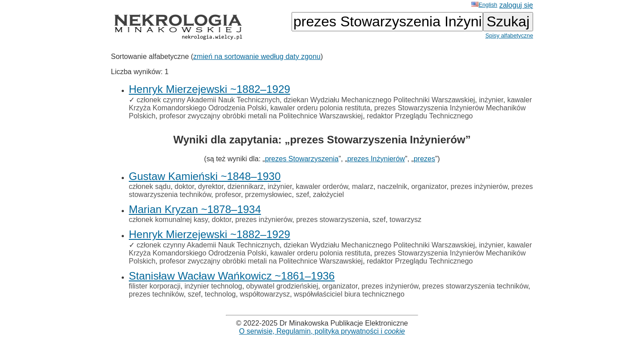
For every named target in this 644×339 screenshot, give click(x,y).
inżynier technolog (213, 286)
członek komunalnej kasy (168, 220)
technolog (220, 294)
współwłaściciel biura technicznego (349, 294)
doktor (184, 186)
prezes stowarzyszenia (332, 220)
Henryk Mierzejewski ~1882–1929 (210, 89)
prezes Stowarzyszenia (302, 159)
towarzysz (405, 220)
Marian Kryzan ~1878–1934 (195, 209)
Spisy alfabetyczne (509, 36)
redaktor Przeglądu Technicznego (420, 116)
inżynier (491, 100)
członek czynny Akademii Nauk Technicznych (208, 100)
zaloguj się (516, 5)
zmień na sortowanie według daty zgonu (257, 56)
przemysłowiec (269, 195)
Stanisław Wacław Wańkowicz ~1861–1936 (232, 276)
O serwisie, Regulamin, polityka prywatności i (322, 331)
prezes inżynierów (479, 186)
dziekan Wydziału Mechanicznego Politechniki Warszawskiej (379, 100)
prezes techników (156, 294)
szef (303, 195)
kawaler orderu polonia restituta (320, 108)
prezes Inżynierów (376, 159)
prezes (424, 159)
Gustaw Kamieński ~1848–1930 (205, 176)
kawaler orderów (322, 186)
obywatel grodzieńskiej (282, 286)
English (484, 5)
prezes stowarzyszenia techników (475, 286)
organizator (429, 186)
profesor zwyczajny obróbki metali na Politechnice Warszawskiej (261, 116)
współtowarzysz (265, 294)
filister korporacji (155, 286)
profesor (228, 195)
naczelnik (392, 186)
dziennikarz (246, 186)
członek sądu (150, 186)
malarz (363, 186)
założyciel (328, 195)
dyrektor (211, 186)
